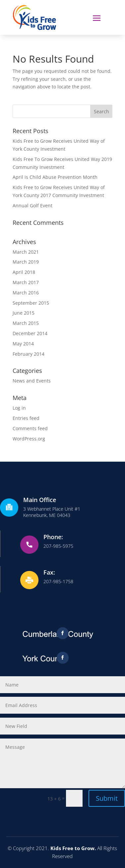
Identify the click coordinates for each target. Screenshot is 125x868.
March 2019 (26, 262)
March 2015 (26, 323)
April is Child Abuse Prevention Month (55, 177)
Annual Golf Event (32, 205)
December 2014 (30, 333)
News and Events (32, 381)
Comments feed (30, 428)
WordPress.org (29, 439)
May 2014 (23, 344)
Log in (19, 408)
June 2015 (24, 313)
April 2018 (24, 272)
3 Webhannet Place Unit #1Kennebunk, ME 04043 (52, 512)
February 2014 (29, 354)
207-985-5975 (58, 546)
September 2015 (31, 303)
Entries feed (26, 418)
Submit (107, 798)
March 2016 (26, 293)
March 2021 (26, 252)
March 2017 (26, 282)
